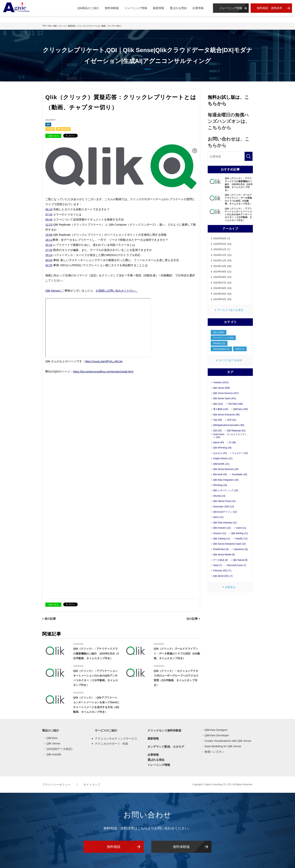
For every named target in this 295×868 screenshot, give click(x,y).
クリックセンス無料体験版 (164, 730)
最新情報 (158, 8)
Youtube (50, 129)
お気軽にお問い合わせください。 (117, 291)
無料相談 (114, 847)
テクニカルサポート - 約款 (112, 744)
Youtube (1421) (221, 382)
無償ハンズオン (214, 752)
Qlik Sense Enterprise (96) (226, 415)
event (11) (241, 528)
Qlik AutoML (54, 754)
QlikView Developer (217, 735)
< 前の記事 (49, 619)
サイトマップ (92, 785)
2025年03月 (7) (222, 238)
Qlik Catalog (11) (222, 539)
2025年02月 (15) (222, 244)
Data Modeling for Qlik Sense (223, 746)
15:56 (49, 235)
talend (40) (219, 442)
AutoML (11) (241, 539)
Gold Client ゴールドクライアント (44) (230, 436)
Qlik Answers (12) (222, 528)
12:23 (49, 225)
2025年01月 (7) (222, 249)
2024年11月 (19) (222, 260)
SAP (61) (232, 420)
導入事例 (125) (221, 409)
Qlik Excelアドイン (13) (225, 512)
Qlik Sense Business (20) (226, 469)
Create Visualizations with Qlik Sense (228, 741)
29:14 (49, 255)
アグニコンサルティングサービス (116, 738)
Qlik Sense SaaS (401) (225, 398)
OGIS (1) (240, 349)
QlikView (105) (241, 409)
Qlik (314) (218, 404)
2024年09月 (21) (222, 272)
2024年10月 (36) (222, 266)
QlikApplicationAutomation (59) (229, 425)
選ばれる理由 (178, 8)
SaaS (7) (218, 565)
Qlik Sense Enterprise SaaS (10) (229, 544)
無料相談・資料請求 (270, 8)
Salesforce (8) (241, 549)
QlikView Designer (216, 730)
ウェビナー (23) (240, 453)
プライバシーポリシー (57, 785)
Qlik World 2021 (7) (223, 576)
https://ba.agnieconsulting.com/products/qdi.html (103, 371)
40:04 (49, 260)
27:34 (49, 250)
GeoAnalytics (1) (221, 349)
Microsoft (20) (220, 474)
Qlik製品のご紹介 (88, 8)
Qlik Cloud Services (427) (226, 393)
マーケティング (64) (223, 338)
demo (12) (218, 517)
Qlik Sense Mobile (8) (224, 555)
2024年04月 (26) (222, 299)
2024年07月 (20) (222, 283)
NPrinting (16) (220, 485)
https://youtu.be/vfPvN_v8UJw (104, 361)
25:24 (49, 245)
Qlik (48, 124)
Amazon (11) (220, 533)
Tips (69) (218, 420)
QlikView (52, 738)
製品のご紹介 (51, 730)
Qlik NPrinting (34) (222, 448)
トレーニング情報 (136, 8)
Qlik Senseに (54, 291)
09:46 (49, 219)
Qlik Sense (53, 743)
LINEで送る (53, 136)
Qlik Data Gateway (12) (225, 523)
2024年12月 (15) (222, 255)
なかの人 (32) (220, 453)
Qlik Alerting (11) (240, 533)
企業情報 (198, 8)
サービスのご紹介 (106, 730)
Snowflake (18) (240, 474)
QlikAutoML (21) (221, 464)
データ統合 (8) (220, 560)
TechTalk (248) (235, 404)
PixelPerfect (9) (221, 549)
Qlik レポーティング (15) (226, 490)
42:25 (49, 265)
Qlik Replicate (63, 129)
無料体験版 (112, 8)
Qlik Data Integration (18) (226, 480)
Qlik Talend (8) (240, 560)
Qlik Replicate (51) (236, 431)
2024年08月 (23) (222, 277)
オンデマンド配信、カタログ (166, 747)
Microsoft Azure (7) (237, 565)
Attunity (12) (219, 343)
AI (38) (233, 442)
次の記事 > (193, 619)
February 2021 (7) (222, 571)
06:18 (49, 209)
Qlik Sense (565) (222, 388)
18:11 (49, 240)
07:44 (49, 214)
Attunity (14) (219, 496)
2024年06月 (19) (222, 288)
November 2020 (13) (224, 507)
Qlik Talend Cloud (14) (224, 501)
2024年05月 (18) (222, 294)
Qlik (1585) (219, 332)
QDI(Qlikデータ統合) (59, 749)
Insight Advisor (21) (223, 458)
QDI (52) (217, 431)
